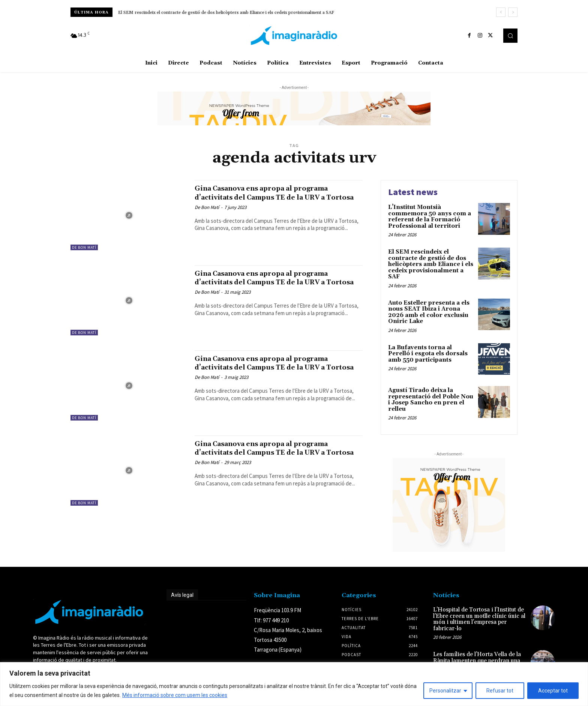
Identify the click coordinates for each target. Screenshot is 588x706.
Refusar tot (500, 691)
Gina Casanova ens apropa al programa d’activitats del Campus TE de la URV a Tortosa (274, 197)
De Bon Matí (84, 247)
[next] (513, 12)
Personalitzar (445, 691)
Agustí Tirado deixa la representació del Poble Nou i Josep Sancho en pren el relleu (431, 400)
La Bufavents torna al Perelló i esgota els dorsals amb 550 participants (428, 354)
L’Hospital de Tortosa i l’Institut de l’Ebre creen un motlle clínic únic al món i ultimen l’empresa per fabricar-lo (479, 619)
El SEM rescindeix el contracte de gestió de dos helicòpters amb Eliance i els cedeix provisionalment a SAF (226, 13)
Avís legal (182, 595)
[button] (510, 36)
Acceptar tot (553, 691)
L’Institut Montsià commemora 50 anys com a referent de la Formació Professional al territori (430, 217)
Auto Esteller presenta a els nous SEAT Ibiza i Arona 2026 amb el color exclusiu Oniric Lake (429, 312)
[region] (294, 684)
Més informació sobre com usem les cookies (175, 695)
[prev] (501, 12)
